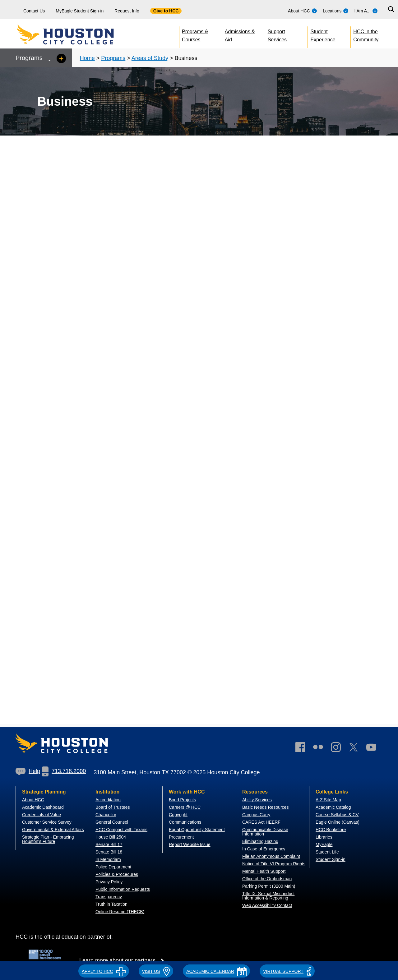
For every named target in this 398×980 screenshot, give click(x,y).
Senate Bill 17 (109, 844)
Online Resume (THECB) (120, 912)
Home (87, 58)
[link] (339, 749)
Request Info (127, 11)
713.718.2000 (64, 771)
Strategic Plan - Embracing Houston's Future (48, 839)
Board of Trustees (113, 807)
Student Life (327, 852)
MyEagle (324, 844)
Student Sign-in (331, 859)
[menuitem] (303, 9)
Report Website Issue (190, 844)
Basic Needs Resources (265, 807)
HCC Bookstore (331, 830)
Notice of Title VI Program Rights (274, 864)
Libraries (324, 837)
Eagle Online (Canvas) (338, 822)
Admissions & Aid (240, 34)
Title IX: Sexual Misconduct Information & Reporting (268, 896)
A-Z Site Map (328, 800)
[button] (104, 970)
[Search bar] (391, 9)
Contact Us (34, 11)
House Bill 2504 (111, 837)
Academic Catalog (333, 807)
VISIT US (156, 971)
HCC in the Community (366, 34)
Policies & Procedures (117, 874)
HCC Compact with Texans (121, 830)
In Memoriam (108, 859)
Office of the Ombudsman (267, 879)
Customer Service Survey (47, 822)
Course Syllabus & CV (337, 815)
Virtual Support (287, 971)
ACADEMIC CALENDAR (216, 971)
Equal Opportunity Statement (197, 830)
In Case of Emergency (264, 849)
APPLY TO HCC (104, 971)
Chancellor (106, 815)
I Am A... (366, 11)
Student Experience (323, 34)
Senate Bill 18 (109, 852)
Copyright (178, 815)
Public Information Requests (123, 889)
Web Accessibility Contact (267, 905)
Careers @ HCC (185, 807)
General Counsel (112, 822)
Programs (113, 58)
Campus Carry (256, 815)
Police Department (113, 867)
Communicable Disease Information (265, 832)
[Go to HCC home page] (79, 34)
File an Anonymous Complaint (271, 856)
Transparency (109, 897)
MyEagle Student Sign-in (80, 11)
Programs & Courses (195, 34)
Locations (336, 11)
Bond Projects (182, 800)
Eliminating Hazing (260, 841)
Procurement (181, 837)
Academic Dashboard (43, 807)
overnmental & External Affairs (55, 830)
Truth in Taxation (111, 904)
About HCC (303, 11)
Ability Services (257, 800)
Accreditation (108, 800)
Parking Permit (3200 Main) (269, 886)
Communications (185, 822)
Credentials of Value (42, 815)
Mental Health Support (264, 871)
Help (28, 771)
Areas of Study (150, 58)
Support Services (277, 34)
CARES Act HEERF (261, 822)
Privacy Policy (109, 882)
